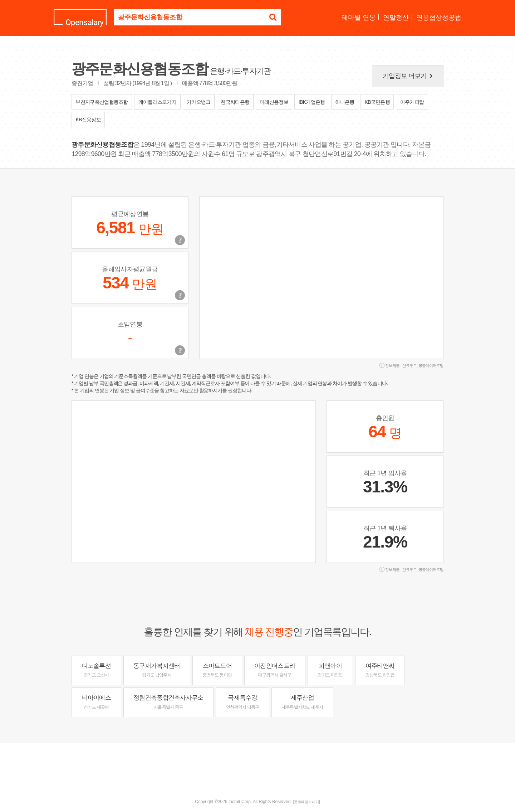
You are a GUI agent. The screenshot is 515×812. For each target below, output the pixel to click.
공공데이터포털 (431, 366)
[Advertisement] (257, 767)
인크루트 (409, 366)
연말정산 (396, 18)
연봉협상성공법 (439, 18)
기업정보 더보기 (409, 76)
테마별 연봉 (359, 18)
